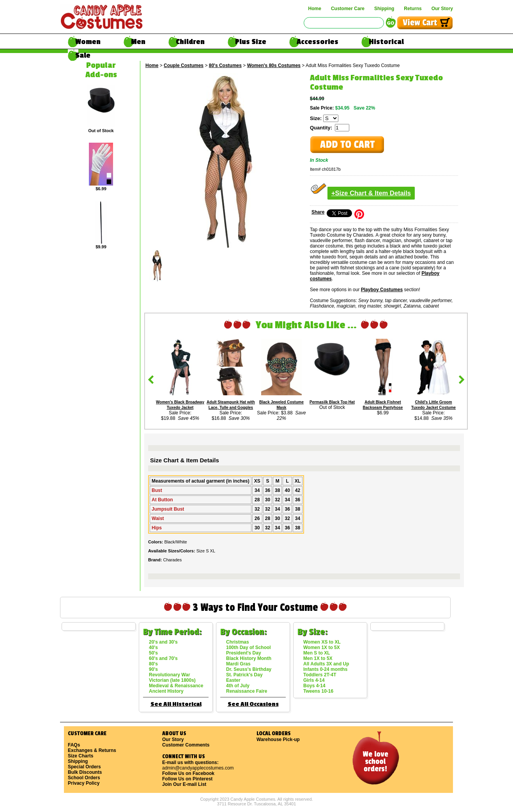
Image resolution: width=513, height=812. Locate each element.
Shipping (384, 9)
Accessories (318, 42)
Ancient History (166, 691)
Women (88, 42)
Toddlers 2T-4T (320, 675)
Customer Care (348, 9)
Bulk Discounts (85, 772)
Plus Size (251, 42)
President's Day (244, 653)
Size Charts (80, 756)
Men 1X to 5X (318, 658)
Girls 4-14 (314, 680)
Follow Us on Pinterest (187, 779)
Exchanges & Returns (92, 750)
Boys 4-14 (314, 686)
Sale (83, 55)
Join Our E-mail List (184, 784)
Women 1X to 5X (322, 647)
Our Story (442, 9)
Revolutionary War (170, 675)
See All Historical (176, 704)
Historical (386, 42)
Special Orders (84, 767)
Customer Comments (186, 745)
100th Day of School (249, 647)
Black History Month (249, 658)
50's (153, 653)
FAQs (74, 745)
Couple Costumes (184, 65)
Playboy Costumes (382, 290)
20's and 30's (163, 642)
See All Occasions (253, 704)
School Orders (84, 778)
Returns (413, 9)
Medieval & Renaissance (176, 686)
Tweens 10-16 (318, 691)
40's (153, 647)
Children (190, 42)
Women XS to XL (322, 642)
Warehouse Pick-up (278, 739)
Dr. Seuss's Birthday (249, 669)
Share (318, 212)
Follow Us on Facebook (188, 773)
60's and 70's (163, 658)
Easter (233, 680)
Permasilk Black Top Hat (332, 402)
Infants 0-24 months (325, 669)
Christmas (238, 642)
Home (315, 9)
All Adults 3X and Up (326, 664)
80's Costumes (225, 65)
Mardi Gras (238, 664)
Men (138, 42)
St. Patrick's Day (244, 675)
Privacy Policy (84, 783)
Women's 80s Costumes (274, 65)
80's (153, 664)
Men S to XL (317, 653)
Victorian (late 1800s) (172, 680)
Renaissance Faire (247, 691)
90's (153, 669)
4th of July (238, 686)
